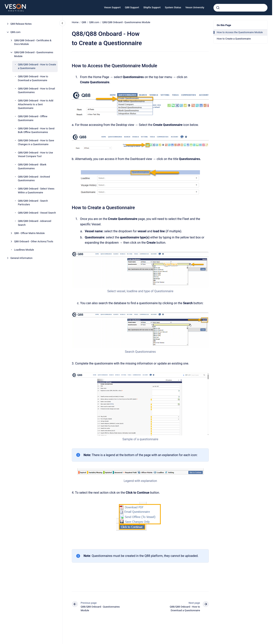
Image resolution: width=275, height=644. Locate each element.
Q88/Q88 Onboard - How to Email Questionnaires (36, 90)
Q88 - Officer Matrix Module (29, 233)
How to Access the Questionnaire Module (240, 32)
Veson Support (112, 7)
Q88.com (16, 32)
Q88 (84, 22)
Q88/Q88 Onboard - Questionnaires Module (34, 54)
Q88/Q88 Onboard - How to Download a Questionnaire (33, 78)
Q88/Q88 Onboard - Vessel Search (37, 213)
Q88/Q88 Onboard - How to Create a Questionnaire (37, 66)
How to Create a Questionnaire (234, 39)
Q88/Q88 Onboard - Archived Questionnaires (34, 179)
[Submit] (218, 8)
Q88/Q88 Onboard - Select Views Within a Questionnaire (36, 191)
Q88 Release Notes (21, 24)
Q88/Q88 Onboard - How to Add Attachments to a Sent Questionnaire (36, 104)
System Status (173, 7)
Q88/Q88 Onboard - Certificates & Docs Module (33, 42)
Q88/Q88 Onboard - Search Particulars (33, 203)
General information (22, 258)
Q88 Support (132, 7)
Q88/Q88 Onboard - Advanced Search (35, 223)
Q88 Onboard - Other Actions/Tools (34, 241)
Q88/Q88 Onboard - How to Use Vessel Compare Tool (36, 154)
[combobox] (240, 8)
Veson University (195, 7)
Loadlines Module (24, 250)
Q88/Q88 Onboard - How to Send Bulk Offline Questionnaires (36, 130)
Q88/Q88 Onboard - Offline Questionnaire (33, 118)
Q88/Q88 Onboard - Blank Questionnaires (32, 166)
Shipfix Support (152, 7)
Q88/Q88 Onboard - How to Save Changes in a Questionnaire (36, 142)
